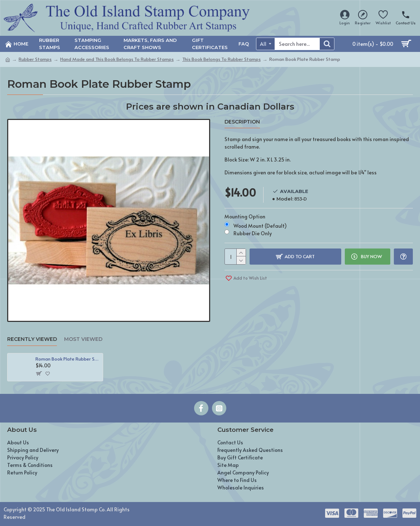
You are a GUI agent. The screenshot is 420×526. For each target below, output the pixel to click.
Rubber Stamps (35, 59)
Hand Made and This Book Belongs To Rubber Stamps (117, 59)
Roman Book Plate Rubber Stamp (68, 359)
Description (242, 122)
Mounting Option (245, 216)
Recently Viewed (32, 339)
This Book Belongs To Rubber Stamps (221, 59)
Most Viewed (83, 339)
